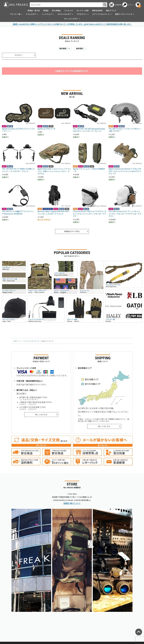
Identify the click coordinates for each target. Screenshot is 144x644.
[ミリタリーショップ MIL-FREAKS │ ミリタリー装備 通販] (16, 5)
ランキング (69, 10)
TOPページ (17, 341)
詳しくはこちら (41, 414)
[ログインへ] (128, 5)
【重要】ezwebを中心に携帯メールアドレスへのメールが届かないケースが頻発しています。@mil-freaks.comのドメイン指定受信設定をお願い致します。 (72, 24)
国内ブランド (111, 10)
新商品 (46, 10)
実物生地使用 (97, 10)
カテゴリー (19, 55)
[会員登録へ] (115, 5)
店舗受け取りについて (72, 503)
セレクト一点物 (82, 10)
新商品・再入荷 (34, 10)
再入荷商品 (56, 10)
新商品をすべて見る (72, 231)
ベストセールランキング (31, 341)
